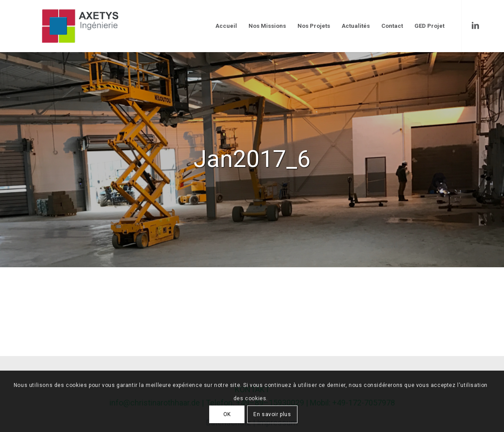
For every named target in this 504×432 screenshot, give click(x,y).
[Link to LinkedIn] (475, 26)
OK (227, 414)
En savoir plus (272, 414)
